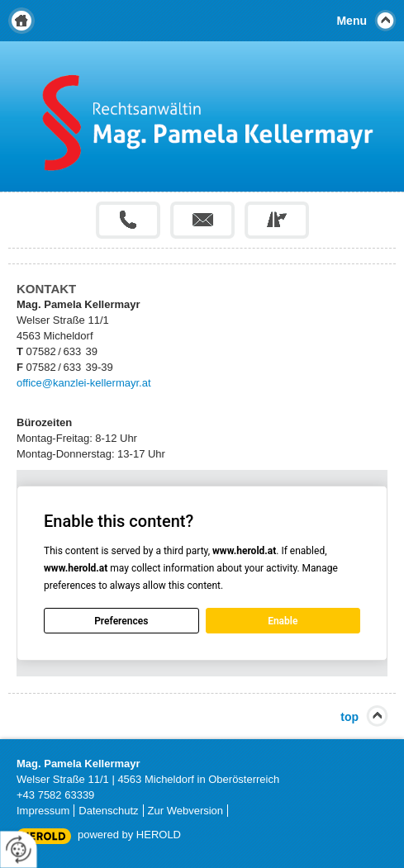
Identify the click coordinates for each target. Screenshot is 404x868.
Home (21, 21)
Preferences (121, 621)
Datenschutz (108, 811)
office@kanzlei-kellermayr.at (84, 383)
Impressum (43, 811)
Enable (283, 621)
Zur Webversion (186, 811)
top (349, 717)
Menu (352, 21)
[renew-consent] (19, 849)
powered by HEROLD (129, 835)
